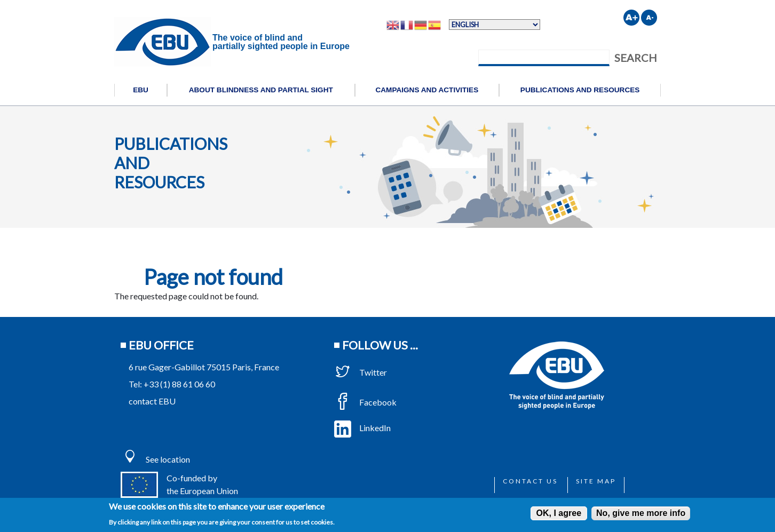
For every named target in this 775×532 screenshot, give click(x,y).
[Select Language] (495, 25)
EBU (141, 90)
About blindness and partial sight (261, 90)
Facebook (365, 402)
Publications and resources (580, 90)
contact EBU (152, 401)
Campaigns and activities (427, 90)
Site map (596, 481)
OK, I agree (559, 513)
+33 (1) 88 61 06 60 (179, 384)
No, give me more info (641, 513)
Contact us (530, 481)
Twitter (361, 372)
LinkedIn (362, 428)
